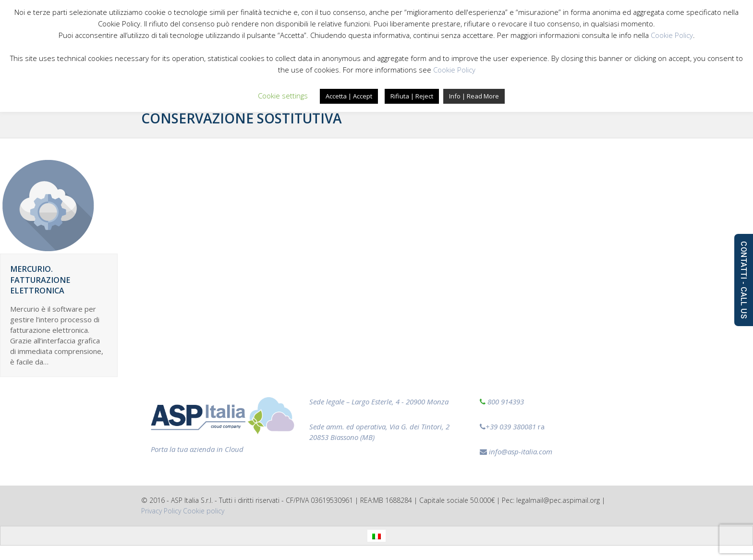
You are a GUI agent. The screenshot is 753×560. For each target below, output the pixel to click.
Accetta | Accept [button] (349, 96)
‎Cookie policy (204, 511)
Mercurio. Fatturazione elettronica (40, 280)
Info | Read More (474, 96)
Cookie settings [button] (283, 96)
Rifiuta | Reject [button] (412, 96)
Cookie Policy (672, 35)
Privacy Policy (161, 511)
